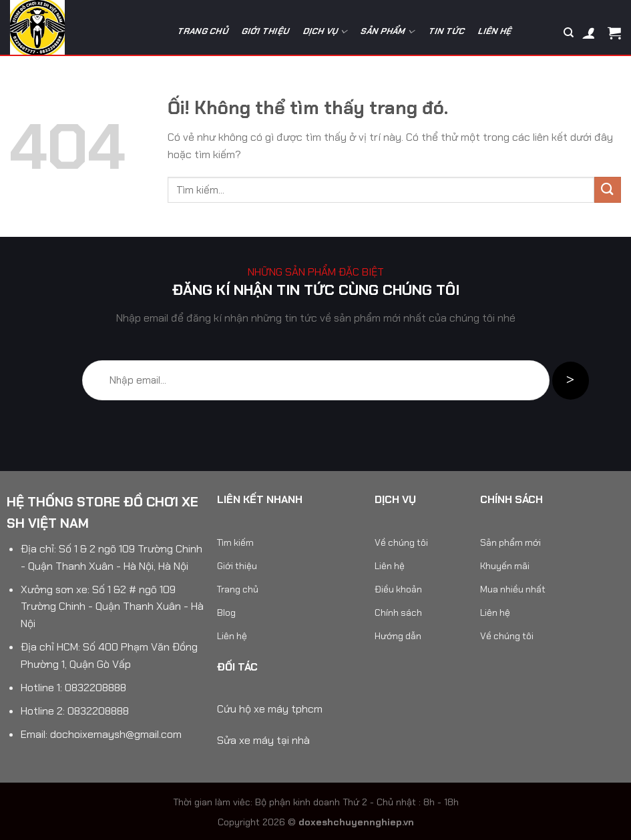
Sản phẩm (388, 32)
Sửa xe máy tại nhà (263, 740)
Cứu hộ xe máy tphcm (270, 709)
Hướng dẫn (398, 636)
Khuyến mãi (505, 566)
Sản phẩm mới (510, 542)
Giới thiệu (266, 31)
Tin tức (447, 31)
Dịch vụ (326, 32)
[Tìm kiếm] (569, 33)
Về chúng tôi (401, 542)
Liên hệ (496, 31)
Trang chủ (203, 31)
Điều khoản (398, 589)
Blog (226, 612)
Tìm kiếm (235, 542)
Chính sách (398, 612)
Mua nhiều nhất (513, 589)
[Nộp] (608, 190)
